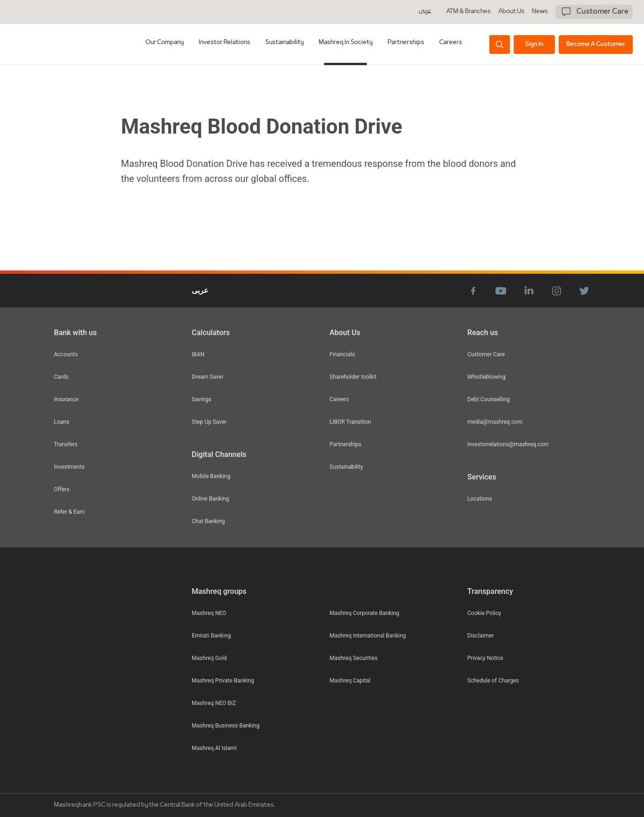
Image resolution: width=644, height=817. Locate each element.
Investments (69, 467)
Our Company (165, 42)
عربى (425, 12)
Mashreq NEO (209, 613)
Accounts (66, 354)
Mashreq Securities (354, 658)
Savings (202, 399)
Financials (342, 354)
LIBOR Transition (350, 422)
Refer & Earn (69, 512)
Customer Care (486, 354)
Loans (62, 422)
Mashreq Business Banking (225, 726)
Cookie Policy (484, 613)
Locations (480, 499)
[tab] (165, 44)
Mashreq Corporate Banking (364, 613)
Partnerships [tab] (406, 42)
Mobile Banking (211, 476)
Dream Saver (208, 377)
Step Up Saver (209, 422)
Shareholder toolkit (353, 377)
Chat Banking (208, 521)
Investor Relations (225, 42)
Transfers (66, 444)
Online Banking (210, 499)
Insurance (66, 399)
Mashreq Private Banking (223, 681)
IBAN (198, 354)
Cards (61, 377)
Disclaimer (481, 636)
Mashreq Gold (209, 658)
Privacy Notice (485, 658)
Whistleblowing (486, 377)
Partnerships (345, 444)
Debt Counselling (488, 399)
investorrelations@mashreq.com (508, 444)
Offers (62, 489)
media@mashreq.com (495, 422)
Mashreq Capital (350, 681)
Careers (451, 42)
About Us (511, 12)
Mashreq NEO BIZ (214, 703)
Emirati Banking (211, 636)
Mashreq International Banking (368, 636)
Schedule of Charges (493, 681)
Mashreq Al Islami (214, 748)
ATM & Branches (468, 12)
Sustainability (346, 467)
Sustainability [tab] (285, 42)
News (540, 12)
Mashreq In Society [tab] (346, 42)
